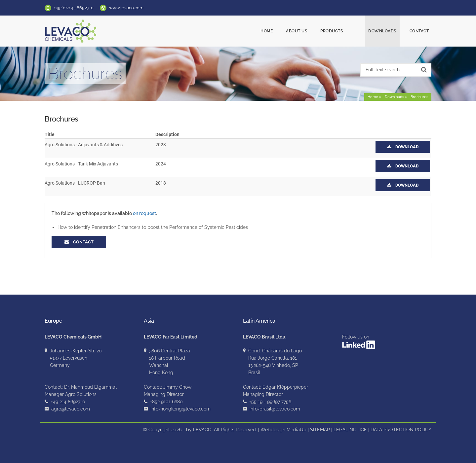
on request (144, 213)
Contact (419, 31)
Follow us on (359, 342)
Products (344, 31)
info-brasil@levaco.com (275, 409)
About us (309, 31)
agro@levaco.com (71, 409)
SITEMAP (320, 430)
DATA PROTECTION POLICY (401, 430)
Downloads (382, 31)
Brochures (419, 97)
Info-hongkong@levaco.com (180, 409)
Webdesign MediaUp (283, 430)
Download (403, 147)
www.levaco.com (126, 8)
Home (279, 31)
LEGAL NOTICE (350, 430)
